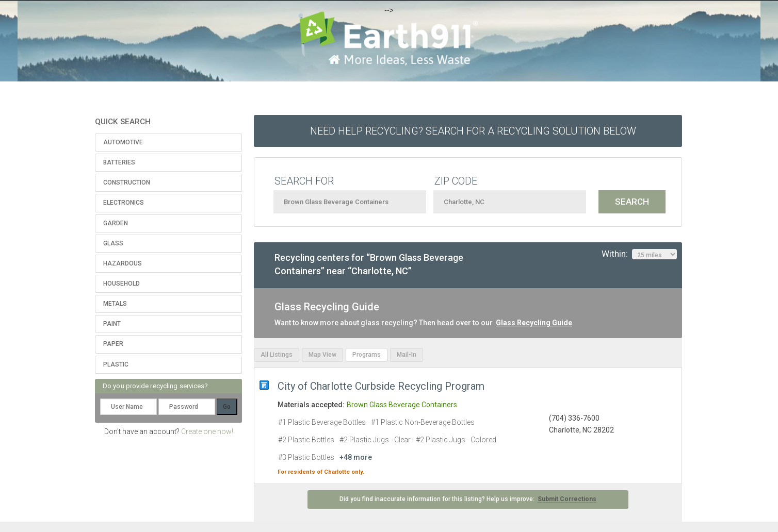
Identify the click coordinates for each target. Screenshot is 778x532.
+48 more (356, 457)
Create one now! (207, 431)
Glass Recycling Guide (534, 323)
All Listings (277, 355)
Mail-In (407, 355)
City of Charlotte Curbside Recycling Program (381, 386)
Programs (367, 355)
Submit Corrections (567, 499)
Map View (322, 355)
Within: (639, 254)
